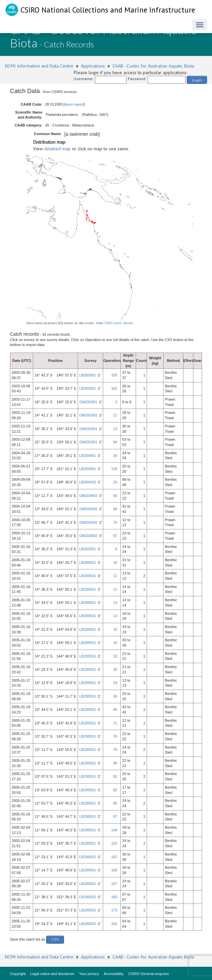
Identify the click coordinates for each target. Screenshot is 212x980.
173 (114, 910)
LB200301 (88, 375)
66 (115, 496)
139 (114, 469)
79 (115, 750)
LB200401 (88, 456)
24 (115, 683)
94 (115, 442)
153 (114, 843)
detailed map (57, 149)
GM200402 (88, 496)
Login (197, 80)
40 (115, 710)
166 (114, 870)
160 (114, 897)
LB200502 (88, 897)
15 (115, 629)
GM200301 (88, 402)
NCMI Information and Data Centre (39, 66)
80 (115, 763)
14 (115, 616)
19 (115, 656)
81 (115, 776)
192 (114, 924)
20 (115, 669)
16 (115, 643)
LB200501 (88, 549)
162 (114, 388)
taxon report (74, 104)
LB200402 (88, 482)
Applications (93, 66)
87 (115, 536)
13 (115, 429)
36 (115, 696)
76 (115, 736)
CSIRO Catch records (118, 323)
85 (115, 803)
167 (114, 884)
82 (115, 790)
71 (115, 723)
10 (115, 482)
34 (115, 456)
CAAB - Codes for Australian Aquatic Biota (153, 66)
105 (114, 375)
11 (115, 415)
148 (114, 830)
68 (115, 509)
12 (115, 589)
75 (115, 522)
